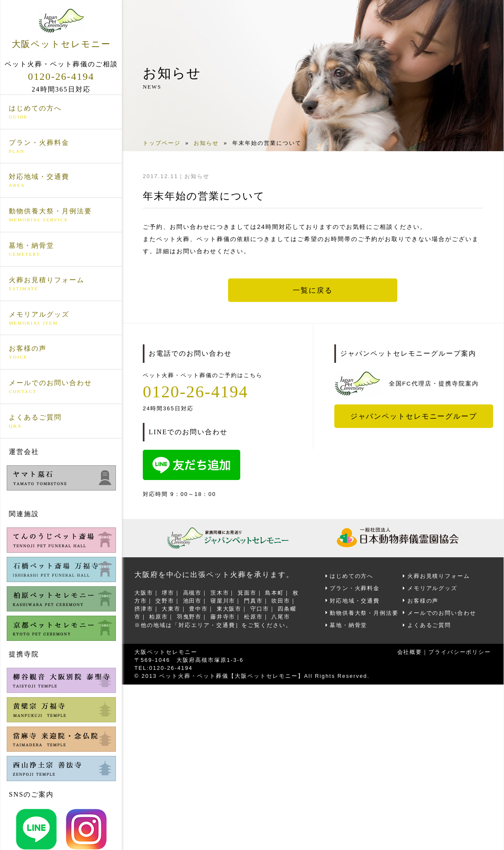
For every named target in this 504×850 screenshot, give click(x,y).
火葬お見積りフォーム (61, 284)
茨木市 (220, 592)
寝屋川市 (223, 601)
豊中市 (199, 609)
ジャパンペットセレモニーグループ (414, 416)
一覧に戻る (313, 290)
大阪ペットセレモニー (61, 29)
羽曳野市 (189, 617)
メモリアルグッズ (61, 318)
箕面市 (248, 592)
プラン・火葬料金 (61, 147)
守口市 (260, 609)
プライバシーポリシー (459, 652)
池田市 (193, 601)
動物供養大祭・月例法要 (61, 215)
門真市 (254, 601)
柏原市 (159, 617)
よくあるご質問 (61, 421)
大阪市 (144, 592)
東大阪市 (230, 609)
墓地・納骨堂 (61, 249)
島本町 (275, 592)
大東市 (172, 609)
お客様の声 (61, 353)
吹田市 (282, 601)
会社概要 (409, 652)
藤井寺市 (223, 617)
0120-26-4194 (61, 76)
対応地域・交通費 (61, 181)
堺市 (168, 592)
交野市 (165, 601)
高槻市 (193, 592)
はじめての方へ (61, 112)
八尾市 (282, 617)
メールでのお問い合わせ (61, 387)
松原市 (254, 617)
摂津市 (144, 609)
